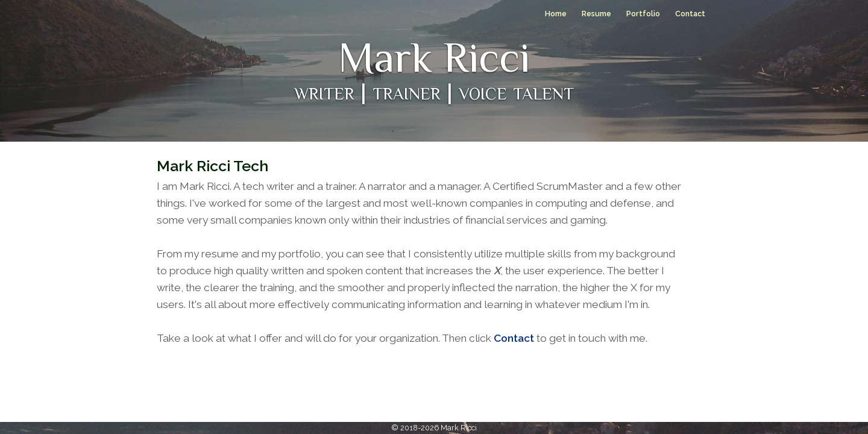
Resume (596, 14)
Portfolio (643, 14)
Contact (690, 14)
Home (556, 14)
